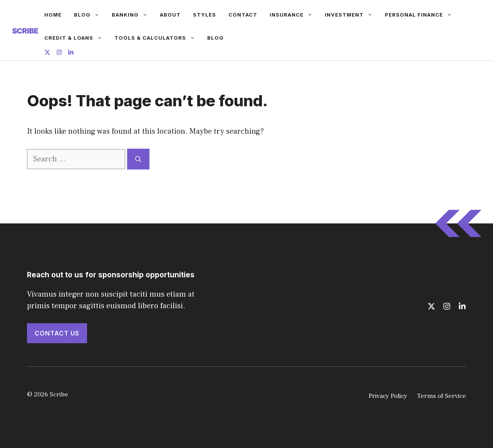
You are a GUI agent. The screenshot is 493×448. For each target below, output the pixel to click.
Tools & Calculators (158, 38)
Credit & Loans (76, 38)
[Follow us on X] (47, 53)
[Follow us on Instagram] (59, 53)
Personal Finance (421, 15)
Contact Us (57, 333)
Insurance (294, 15)
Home (53, 15)
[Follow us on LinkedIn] (71, 53)
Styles (205, 15)
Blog (90, 15)
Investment (352, 15)
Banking (133, 15)
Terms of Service (441, 396)
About (170, 15)
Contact (243, 15)
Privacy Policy (388, 396)
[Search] (138, 159)
